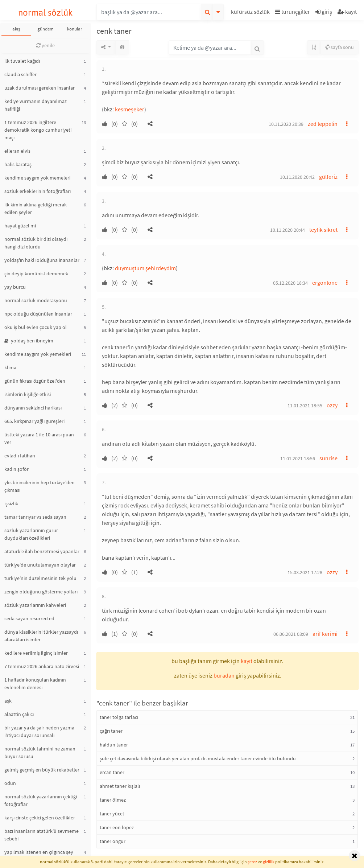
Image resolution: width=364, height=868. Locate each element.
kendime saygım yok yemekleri (38, 354)
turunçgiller (293, 12)
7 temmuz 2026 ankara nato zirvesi (42, 666)
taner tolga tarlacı (119, 717)
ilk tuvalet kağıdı (22, 61)
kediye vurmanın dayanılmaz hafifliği (36, 105)
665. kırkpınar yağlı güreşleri (34, 421)
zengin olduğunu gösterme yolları (41, 592)
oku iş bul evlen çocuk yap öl (36, 327)
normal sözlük (45, 13)
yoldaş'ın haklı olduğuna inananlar (42, 260)
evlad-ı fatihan (20, 456)
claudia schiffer (20, 74)
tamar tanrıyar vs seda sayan (35, 517)
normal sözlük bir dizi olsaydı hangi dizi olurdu (36, 243)
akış (16, 29)
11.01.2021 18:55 (305, 406)
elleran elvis (17, 151)
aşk (8, 701)
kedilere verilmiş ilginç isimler (36, 653)
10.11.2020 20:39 (286, 124)
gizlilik (269, 862)
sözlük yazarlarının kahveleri (35, 605)
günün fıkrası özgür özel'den (35, 381)
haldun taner (114, 745)
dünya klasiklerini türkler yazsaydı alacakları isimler (41, 636)
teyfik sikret (323, 230)
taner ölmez (113, 800)
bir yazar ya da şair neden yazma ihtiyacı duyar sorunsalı (39, 731)
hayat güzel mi (20, 226)
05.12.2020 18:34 (290, 283)
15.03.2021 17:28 (305, 572)
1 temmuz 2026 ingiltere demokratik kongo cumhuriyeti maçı (38, 130)
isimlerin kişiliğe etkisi (28, 394)
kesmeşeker (130, 109)
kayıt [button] (247, 661)
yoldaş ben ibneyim (29, 341)
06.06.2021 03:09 (291, 634)
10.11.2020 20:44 (288, 230)
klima (10, 367)
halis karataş (18, 164)
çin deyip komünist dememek (36, 273)
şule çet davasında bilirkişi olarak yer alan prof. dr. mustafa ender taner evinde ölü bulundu (198, 758)
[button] (251, 13)
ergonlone (325, 283)
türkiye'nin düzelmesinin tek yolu (40, 578)
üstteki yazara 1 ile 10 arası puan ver (39, 438)
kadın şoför (16, 469)
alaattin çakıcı (19, 714)
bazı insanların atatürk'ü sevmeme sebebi (42, 835)
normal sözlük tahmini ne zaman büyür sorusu (40, 752)
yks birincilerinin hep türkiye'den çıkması (40, 486)
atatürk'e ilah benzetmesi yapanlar (42, 551)
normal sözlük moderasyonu (36, 300)
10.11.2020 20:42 (297, 177)
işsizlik (11, 503)
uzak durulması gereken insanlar (40, 88)
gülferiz (328, 177)
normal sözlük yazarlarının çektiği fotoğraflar (41, 800)
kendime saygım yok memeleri (37, 178)
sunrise (328, 458)
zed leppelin (323, 124)
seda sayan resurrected (29, 618)
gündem (45, 29)
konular (75, 29)
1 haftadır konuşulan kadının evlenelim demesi (35, 684)
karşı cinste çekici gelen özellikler (40, 818)
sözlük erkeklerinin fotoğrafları (38, 191)
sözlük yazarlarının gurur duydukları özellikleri (31, 534)
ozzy (332, 405)
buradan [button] (224, 675)
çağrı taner (111, 731)
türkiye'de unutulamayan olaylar (40, 565)
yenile (45, 45)
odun (10, 783)
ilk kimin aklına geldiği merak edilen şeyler (36, 208)
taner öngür (113, 841)
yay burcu (15, 287)
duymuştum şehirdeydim (145, 268)
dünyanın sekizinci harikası (33, 408)
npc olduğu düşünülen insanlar (38, 314)
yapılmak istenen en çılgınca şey (39, 852)
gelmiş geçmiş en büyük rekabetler (42, 770)
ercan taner (112, 772)
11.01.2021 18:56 (298, 458)
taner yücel (112, 814)
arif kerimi (325, 634)
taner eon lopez (117, 827)
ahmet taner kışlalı (120, 786)
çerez (252, 862)
